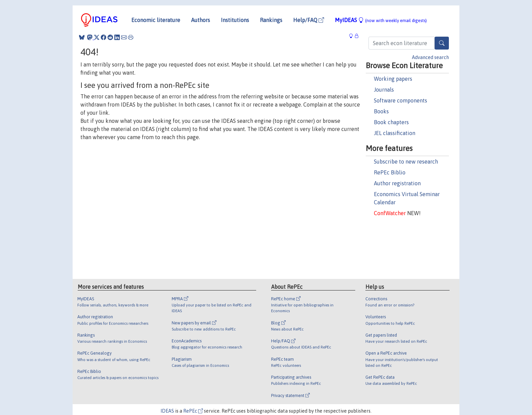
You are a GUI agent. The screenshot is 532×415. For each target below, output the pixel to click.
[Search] (442, 43)
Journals (384, 90)
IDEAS (167, 411)
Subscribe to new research (406, 162)
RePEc (193, 411)
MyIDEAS (381, 20)
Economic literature (156, 20)
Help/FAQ (309, 20)
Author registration (397, 183)
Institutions (235, 20)
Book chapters (391, 122)
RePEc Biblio (390, 172)
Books (381, 111)
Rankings (271, 20)
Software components (401, 100)
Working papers (393, 79)
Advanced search (430, 57)
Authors (201, 20)
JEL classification (395, 133)
